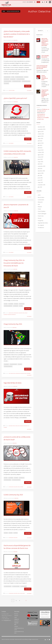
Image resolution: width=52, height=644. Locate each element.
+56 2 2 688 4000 (30, 2)
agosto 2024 (41, 136)
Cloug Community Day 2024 (13, 324)
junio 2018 (40, 178)
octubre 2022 (41, 152)
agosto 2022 (41, 155)
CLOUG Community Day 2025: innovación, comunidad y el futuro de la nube (42, 67)
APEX (10, 373)
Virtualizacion (41, 227)
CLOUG (6, 533)
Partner (22, 487)
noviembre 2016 (42, 185)
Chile (6, 304)
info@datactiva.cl (8, 620)
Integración (17, 619)
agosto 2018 (41, 173)
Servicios (16, 616)
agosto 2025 (41, 131)
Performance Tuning (17, 81)
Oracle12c (16, 306)
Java (39, 204)
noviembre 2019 (42, 166)
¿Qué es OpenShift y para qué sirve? (15, 98)
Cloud (15, 617)
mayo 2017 (40, 182)
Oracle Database (12, 90)
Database (11, 304)
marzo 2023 (41, 150)
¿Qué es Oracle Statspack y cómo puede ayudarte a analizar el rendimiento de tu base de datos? (17, 34)
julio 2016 (40, 187)
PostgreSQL (29, 373)
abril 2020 (40, 164)
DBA (13, 77)
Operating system (8, 586)
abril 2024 (40, 141)
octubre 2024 (41, 134)
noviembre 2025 (42, 129)
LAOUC (11, 533)
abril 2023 (40, 148)
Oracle (27, 77)
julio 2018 (40, 175)
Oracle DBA (13, 79)
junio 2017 (40, 180)
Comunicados (16, 313)
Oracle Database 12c (9, 306)
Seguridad (16, 623)
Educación (20, 313)
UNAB (21, 306)
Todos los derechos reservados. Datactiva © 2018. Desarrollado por (15, 639)
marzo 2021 (41, 157)
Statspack (7, 83)
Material (40, 207)
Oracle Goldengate (42, 214)
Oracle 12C (22, 304)
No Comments (29, 91)
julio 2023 (40, 145)
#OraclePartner (14, 364)
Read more (28, 86)
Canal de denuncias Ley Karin (19, 632)
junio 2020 (40, 159)
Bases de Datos (8, 77)
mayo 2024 (40, 138)
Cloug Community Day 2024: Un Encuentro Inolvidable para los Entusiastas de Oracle (14, 263)
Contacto (16, 626)
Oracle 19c (7, 79)
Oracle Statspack (8, 81)
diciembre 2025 (41, 127)
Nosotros (16, 614)
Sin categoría (11, 143)
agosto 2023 (41, 143)
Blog (15, 625)
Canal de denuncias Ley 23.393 (19, 629)
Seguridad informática (12, 315)
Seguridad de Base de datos (13, 383)
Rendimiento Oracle (27, 81)
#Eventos (7, 364)
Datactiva (16, 40)
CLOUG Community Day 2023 (13, 495)
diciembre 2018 (41, 171)
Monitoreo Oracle (20, 77)
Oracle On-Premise (21, 79)
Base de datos (11, 313)
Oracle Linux (18, 426)
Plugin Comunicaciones (34, 639)
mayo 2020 (40, 162)
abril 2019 (40, 169)
